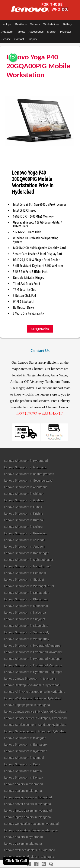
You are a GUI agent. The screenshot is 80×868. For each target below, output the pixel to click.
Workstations (51, 24)
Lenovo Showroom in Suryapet (25, 619)
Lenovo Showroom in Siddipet (24, 580)
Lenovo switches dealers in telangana (29, 857)
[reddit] (44, 864)
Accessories (36, 32)
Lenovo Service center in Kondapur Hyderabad (35, 725)
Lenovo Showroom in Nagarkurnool (28, 566)
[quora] (51, 864)
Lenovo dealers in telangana (23, 791)
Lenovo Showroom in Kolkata (24, 778)
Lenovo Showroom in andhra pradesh (29, 474)
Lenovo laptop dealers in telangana (28, 817)
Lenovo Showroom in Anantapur (25, 487)
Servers (35, 24)
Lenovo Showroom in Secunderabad (28, 481)
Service (6, 39)
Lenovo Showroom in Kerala (23, 771)
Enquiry (32, 39)
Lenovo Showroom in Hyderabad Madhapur (33, 665)
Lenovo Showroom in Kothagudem (27, 593)
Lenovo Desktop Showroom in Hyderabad (32, 685)
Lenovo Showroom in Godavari (25, 500)
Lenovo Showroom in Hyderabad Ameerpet (33, 646)
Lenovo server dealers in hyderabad (28, 797)
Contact (19, 39)
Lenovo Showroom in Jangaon (24, 547)
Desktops (21, 24)
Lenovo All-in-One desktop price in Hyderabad (35, 692)
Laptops (6, 24)
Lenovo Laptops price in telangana (27, 705)
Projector (66, 32)
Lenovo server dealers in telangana (28, 804)
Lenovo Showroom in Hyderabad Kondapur (33, 659)
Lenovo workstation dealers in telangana (31, 830)
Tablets (21, 32)
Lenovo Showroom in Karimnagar (26, 553)
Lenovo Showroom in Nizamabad (26, 626)
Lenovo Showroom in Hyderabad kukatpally (33, 652)
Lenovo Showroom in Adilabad (24, 540)
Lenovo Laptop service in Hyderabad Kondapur (36, 712)
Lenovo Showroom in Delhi (22, 764)
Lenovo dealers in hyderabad (24, 784)
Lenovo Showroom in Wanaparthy (27, 639)
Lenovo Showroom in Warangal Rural (29, 586)
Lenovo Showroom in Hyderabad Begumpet (33, 672)
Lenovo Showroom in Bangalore (25, 745)
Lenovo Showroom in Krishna (24, 514)
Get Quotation (40, 329)
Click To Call (16, 861)
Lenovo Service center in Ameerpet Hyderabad (35, 731)
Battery (67, 24)
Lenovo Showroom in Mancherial (26, 606)
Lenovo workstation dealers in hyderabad (31, 824)
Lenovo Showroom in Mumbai (24, 758)
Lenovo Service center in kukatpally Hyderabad (36, 718)
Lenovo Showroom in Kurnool (24, 520)
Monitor (52, 32)
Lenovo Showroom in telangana (25, 467)
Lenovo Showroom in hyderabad (26, 751)
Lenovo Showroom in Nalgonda (25, 613)
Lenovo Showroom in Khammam (26, 599)
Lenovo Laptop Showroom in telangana (30, 679)
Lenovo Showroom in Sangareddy (27, 632)
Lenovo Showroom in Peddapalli (26, 573)
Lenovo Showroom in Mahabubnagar (29, 560)
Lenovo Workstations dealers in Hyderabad (33, 698)
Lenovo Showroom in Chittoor (24, 494)
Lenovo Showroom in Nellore (23, 527)
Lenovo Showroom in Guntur (23, 507)
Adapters (7, 32)
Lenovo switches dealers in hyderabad (30, 850)
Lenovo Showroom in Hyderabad (26, 461)
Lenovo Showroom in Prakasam (25, 533)
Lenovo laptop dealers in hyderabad (28, 811)
